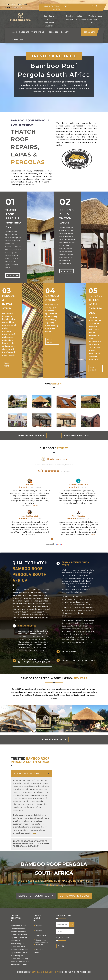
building (78, 592)
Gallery (65, 32)
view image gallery (77, 436)
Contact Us (17, 39)
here (34, 833)
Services (54, 32)
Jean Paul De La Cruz (78, 485)
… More (35, 506)
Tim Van (30, 485)
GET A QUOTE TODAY (75, 896)
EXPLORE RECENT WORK (36, 896)
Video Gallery (41, 935)
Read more (13, 275)
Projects (24, 32)
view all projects (54, 740)
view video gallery (31, 436)
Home (14, 32)
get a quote (90, 32)
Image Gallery (41, 940)
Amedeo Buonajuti (30, 516)
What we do (38, 32)
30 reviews (66, 471)
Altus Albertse (78, 516)
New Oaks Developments (46, 972)
